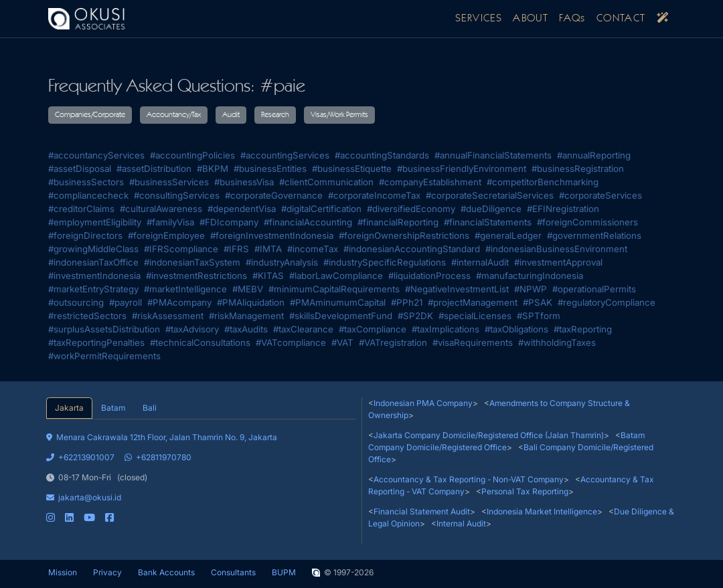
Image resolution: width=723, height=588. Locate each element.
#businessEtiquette (352, 169)
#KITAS (268, 276)
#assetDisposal (80, 169)
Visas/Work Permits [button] (339, 115)
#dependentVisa (242, 209)
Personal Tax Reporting (525, 491)
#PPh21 (407, 302)
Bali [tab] (150, 408)
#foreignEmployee (166, 235)
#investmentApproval (558, 262)
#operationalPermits (594, 289)
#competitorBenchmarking (543, 182)
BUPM (284, 572)
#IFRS (236, 249)
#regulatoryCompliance (607, 302)
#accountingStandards (382, 155)
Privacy (107, 572)
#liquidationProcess (429, 276)
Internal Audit (461, 523)
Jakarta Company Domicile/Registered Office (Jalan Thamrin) (489, 435)
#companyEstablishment (430, 182)
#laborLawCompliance (336, 276)
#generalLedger (508, 235)
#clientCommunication (326, 182)
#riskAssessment (168, 316)
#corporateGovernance (274, 195)
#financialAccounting (308, 222)
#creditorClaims (81, 209)
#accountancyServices (96, 155)
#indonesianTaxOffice (93, 262)
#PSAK (538, 302)
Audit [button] (231, 115)
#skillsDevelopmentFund (341, 316)
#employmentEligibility (95, 222)
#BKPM (213, 169)
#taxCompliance (373, 329)
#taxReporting (583, 329)
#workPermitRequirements (104, 356)
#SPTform (539, 316)
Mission (63, 572)
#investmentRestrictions (196, 276)
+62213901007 (80, 457)
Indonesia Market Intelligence (542, 511)
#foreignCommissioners (587, 222)
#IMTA (268, 249)
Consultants (233, 572)
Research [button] (275, 115)
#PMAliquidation (251, 302)
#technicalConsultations (200, 342)
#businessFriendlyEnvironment (462, 169)
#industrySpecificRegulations (385, 262)
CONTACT (621, 19)
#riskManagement (246, 316)
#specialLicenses (475, 316)
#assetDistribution (154, 169)
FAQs (572, 19)
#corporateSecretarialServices (490, 195)
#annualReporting (594, 155)
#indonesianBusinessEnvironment (556, 249)
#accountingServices (285, 155)
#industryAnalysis (282, 262)
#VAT (342, 342)
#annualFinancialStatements (493, 155)
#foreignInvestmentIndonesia (272, 235)
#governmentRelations (594, 235)
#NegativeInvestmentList (457, 289)
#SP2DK (415, 316)
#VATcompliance (291, 342)
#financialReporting (398, 222)
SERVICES (479, 19)
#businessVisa (244, 182)
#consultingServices (177, 195)
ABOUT (531, 19)
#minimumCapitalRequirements (334, 289)
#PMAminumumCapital (338, 302)
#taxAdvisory (192, 329)
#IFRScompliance (181, 249)
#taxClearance (303, 329)
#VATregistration (393, 342)
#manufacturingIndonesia (530, 276)
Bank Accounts (166, 572)
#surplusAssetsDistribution (104, 329)
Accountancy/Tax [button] (174, 115)
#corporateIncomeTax (374, 195)
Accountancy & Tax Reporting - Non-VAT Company (469, 479)
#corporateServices (600, 195)
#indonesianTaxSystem (192, 262)
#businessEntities (270, 169)
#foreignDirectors (85, 235)
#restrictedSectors (87, 316)
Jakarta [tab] (69, 408)
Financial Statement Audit (422, 511)
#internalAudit (480, 262)
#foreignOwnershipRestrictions (404, 235)
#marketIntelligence (185, 289)
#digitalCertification (321, 209)
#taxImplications (446, 329)
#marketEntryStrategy (93, 289)
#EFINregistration (563, 209)
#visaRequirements (473, 342)
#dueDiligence (491, 209)
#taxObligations (516, 329)
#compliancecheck (88, 195)
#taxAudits (246, 329)
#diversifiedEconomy (411, 209)
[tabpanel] (201, 472)
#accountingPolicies (192, 155)
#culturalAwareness (161, 209)
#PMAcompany (179, 302)
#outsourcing (76, 302)
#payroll (126, 302)
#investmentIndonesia (94, 276)
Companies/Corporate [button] (90, 115)
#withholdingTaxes (557, 342)
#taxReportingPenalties (96, 342)
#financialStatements (488, 222)
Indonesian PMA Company (423, 403)
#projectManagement (473, 302)
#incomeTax (313, 249)
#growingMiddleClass (93, 249)
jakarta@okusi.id (84, 497)
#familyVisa (170, 222)
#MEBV (248, 289)
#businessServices (169, 182)
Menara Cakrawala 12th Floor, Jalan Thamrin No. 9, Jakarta (162, 437)
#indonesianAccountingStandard (412, 249)
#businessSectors (86, 182)
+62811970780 (158, 457)
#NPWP (531, 289)
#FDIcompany (229, 222)
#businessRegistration (578, 169)
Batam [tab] (113, 408)
